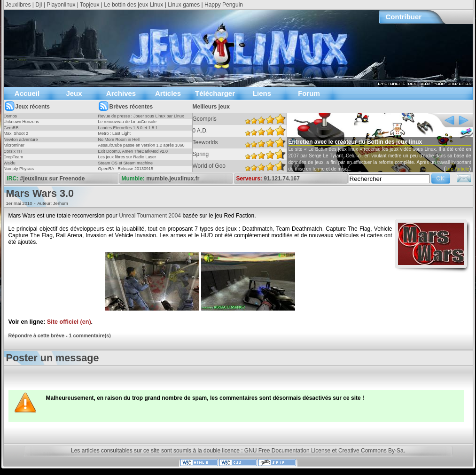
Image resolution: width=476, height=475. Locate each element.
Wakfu (10, 163)
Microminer (14, 145)
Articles (168, 93)
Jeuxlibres (18, 5)
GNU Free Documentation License (287, 451)
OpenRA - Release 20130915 (126, 169)
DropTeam (14, 157)
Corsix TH (13, 151)
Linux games (184, 5)
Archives (121, 93)
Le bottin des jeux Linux (133, 5)
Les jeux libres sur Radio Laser (127, 157)
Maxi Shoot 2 (16, 133)
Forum (309, 93)
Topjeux (90, 5)
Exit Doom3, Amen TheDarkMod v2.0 (133, 151)
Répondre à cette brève (36, 335)
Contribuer (404, 17)
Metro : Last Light (115, 133)
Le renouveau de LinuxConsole (128, 122)
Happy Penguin (224, 5)
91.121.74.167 (282, 179)
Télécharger (215, 93)
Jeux (74, 93)
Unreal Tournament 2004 (150, 216)
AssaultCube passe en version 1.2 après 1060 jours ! (141, 148)
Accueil (27, 93)
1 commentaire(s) (90, 335)
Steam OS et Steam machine (126, 163)
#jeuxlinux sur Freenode (53, 179)
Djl (39, 5)
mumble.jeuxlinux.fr (173, 179)
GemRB (11, 128)
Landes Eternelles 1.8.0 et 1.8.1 (128, 128)
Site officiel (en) (69, 322)
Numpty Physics (19, 169)
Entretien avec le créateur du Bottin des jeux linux (355, 142)
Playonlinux (61, 5)
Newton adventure (21, 140)
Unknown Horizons (22, 122)
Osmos (11, 116)
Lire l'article (457, 169)
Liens (262, 93)
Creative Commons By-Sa (371, 451)
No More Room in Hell (119, 140)
